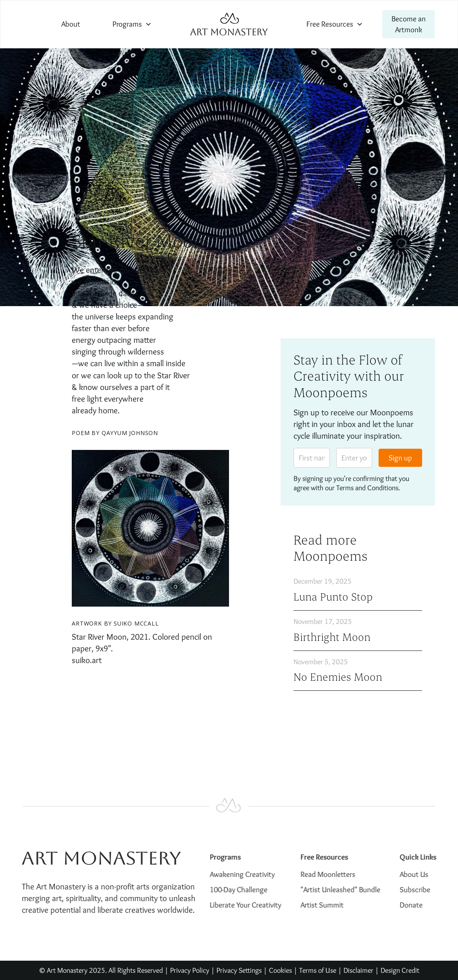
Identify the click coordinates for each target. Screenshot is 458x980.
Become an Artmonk (409, 24)
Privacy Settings (239, 970)
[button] (132, 24)
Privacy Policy (190, 970)
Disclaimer (359, 970)
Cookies (280, 970)
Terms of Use (318, 970)
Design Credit (400, 970)
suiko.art (87, 660)
